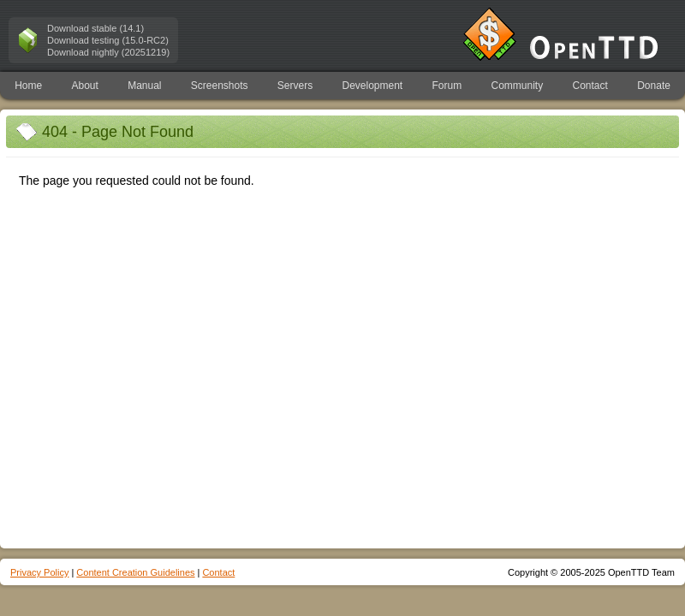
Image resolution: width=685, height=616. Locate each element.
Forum (447, 86)
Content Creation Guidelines (135, 572)
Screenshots (220, 86)
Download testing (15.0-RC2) (108, 40)
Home (28, 86)
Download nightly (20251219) (108, 52)
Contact (590, 86)
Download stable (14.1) (95, 28)
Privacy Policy (39, 572)
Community (518, 86)
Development (373, 86)
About (84, 86)
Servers (295, 86)
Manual (144, 86)
